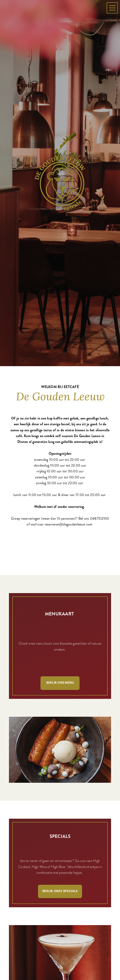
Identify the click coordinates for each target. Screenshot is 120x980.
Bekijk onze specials (60, 773)
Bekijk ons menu (60, 565)
